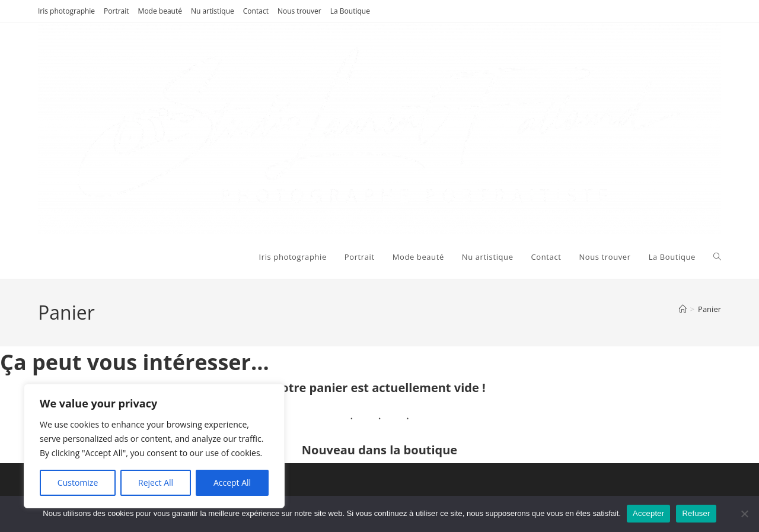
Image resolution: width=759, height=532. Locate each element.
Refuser (696, 513)
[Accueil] (683, 309)
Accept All (232, 482)
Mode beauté (160, 11)
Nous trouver (299, 11)
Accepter (648, 513)
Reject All (156, 482)
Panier (709, 309)
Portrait (117, 11)
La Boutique (350, 11)
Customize (78, 482)
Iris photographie (66, 11)
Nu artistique (213, 11)
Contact (256, 11)
